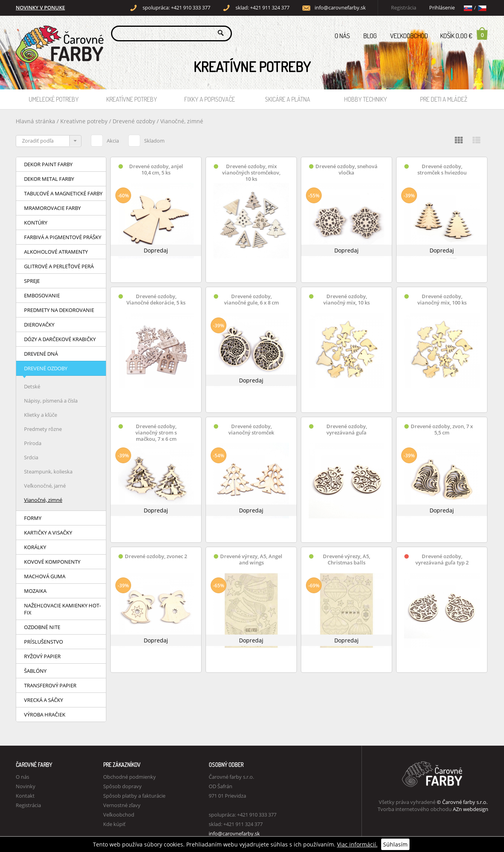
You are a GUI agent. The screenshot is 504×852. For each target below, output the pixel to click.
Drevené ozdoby (135, 121)
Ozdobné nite (42, 627)
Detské (32, 386)
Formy (33, 518)
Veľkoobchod (409, 36)
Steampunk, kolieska (48, 471)
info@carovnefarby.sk (340, 8)
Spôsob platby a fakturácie (134, 796)
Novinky (26, 786)
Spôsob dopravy (122, 786)
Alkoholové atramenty (56, 252)
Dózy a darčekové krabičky (60, 339)
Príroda (33, 443)
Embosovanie (42, 295)
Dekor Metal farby (49, 179)
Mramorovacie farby (52, 208)
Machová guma (45, 576)
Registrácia (404, 8)
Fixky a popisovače (210, 99)
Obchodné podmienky (130, 777)
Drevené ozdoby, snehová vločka (346, 170)
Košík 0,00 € (464, 33)
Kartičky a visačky (48, 533)
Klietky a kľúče (41, 415)
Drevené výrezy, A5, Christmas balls (346, 560)
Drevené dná (41, 354)
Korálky (35, 547)
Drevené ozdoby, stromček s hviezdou (442, 170)
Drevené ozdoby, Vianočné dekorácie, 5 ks (156, 300)
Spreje (32, 281)
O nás (342, 36)
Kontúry (36, 223)
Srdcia (31, 457)
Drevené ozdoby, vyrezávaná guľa (347, 430)
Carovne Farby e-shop (58, 33)
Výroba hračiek (45, 715)
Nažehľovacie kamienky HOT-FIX (62, 609)
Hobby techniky (366, 99)
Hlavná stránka (35, 121)
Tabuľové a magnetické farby (63, 193)
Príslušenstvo (44, 642)
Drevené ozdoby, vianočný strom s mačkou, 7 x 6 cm (156, 433)
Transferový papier (50, 685)
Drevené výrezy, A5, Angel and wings (251, 560)
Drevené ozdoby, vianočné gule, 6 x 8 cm (251, 300)
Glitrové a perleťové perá (59, 266)
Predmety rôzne (43, 429)
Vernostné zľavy (122, 805)
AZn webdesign (471, 809)
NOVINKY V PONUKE (40, 8)
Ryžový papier (42, 656)
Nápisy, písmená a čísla (51, 401)
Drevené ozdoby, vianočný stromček (251, 430)
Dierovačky (39, 325)
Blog (370, 36)
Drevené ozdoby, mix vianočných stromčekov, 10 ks (251, 173)
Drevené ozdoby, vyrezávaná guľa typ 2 (442, 560)
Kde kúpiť (114, 824)
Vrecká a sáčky (44, 700)
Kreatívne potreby (132, 99)
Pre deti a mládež (444, 99)
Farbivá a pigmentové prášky (63, 237)
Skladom (146, 139)
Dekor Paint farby (48, 164)
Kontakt (25, 796)
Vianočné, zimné (182, 121)
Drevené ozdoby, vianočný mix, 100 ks (442, 300)
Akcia (105, 139)
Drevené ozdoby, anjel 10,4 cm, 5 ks (156, 170)
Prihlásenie (442, 8)
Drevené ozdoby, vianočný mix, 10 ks (346, 300)
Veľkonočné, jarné (45, 486)
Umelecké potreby (54, 99)
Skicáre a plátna (288, 99)
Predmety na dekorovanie (59, 310)
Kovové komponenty (52, 562)
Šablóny (35, 671)
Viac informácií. (357, 844)
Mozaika (35, 591)
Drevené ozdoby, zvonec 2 (156, 556)
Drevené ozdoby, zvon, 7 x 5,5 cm (442, 430)
